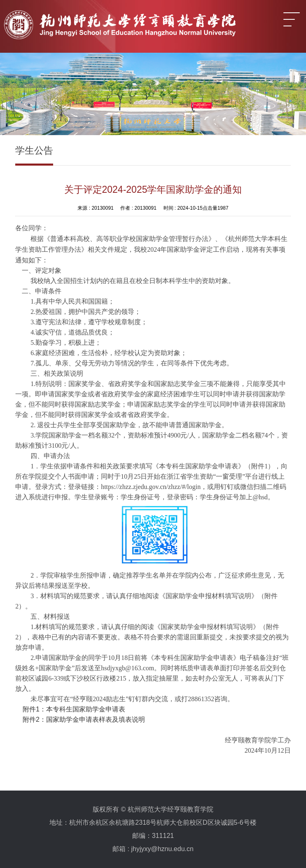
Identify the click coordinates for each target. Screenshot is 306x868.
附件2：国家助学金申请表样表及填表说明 (84, 719)
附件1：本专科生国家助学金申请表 (74, 709)
